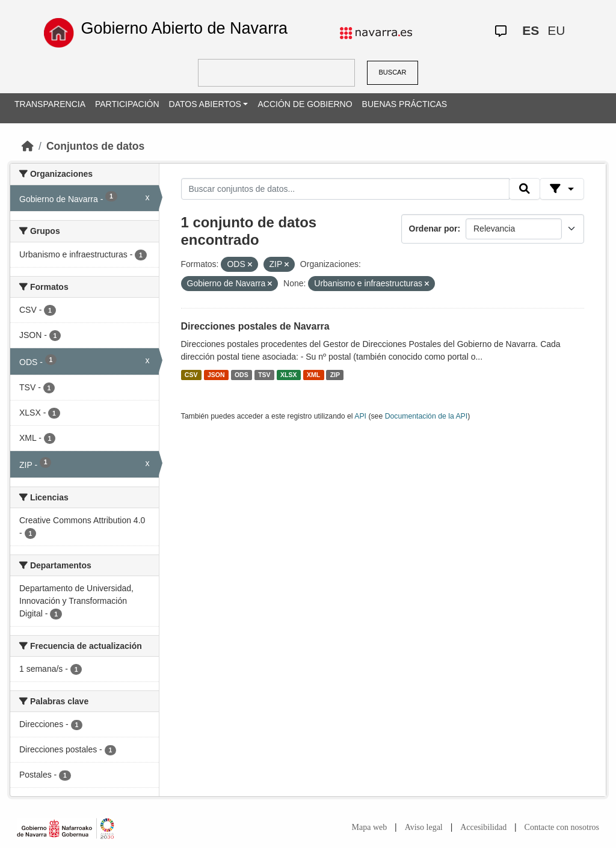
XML (313, 375)
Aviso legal (424, 827)
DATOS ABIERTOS (205, 104)
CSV (191, 375)
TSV (264, 375)
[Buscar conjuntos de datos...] (345, 189)
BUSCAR (393, 72)
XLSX (288, 375)
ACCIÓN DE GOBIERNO (305, 104)
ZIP (335, 375)
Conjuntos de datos (95, 146)
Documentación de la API (427, 416)
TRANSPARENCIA (50, 104)
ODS (242, 375)
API (360, 416)
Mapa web (370, 827)
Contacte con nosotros (562, 827)
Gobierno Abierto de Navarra (184, 28)
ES (531, 30)
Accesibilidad (483, 827)
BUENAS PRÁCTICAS (405, 104)
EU (556, 30)
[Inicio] (28, 146)
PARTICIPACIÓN (127, 104)
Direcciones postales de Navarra (255, 326)
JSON (216, 375)
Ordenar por (433, 229)
